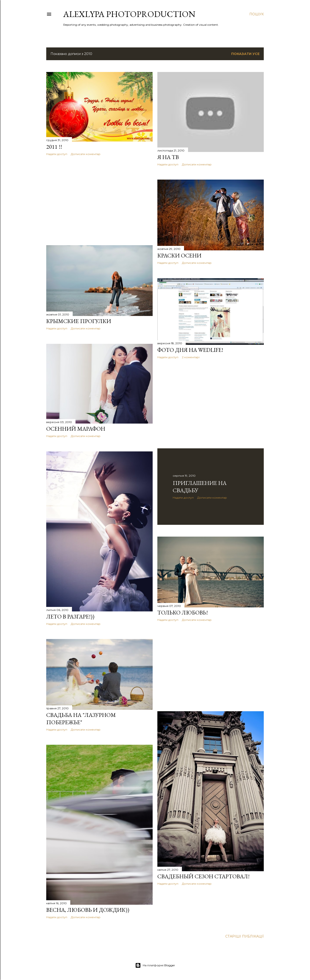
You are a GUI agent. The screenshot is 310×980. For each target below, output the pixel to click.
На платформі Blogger (155, 965)
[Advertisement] (99, 201)
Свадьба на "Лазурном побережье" (81, 719)
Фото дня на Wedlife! (190, 350)
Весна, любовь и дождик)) (88, 910)
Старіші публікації (245, 936)
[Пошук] (257, 14)
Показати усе (245, 54)
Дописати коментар (86, 154)
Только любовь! (183, 612)
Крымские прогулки (79, 321)
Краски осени (179, 255)
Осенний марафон (76, 429)
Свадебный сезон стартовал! (203, 876)
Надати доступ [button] (57, 154)
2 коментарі (191, 357)
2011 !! (54, 147)
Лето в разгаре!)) (70, 616)
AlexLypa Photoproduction (129, 14)
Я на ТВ (168, 157)
